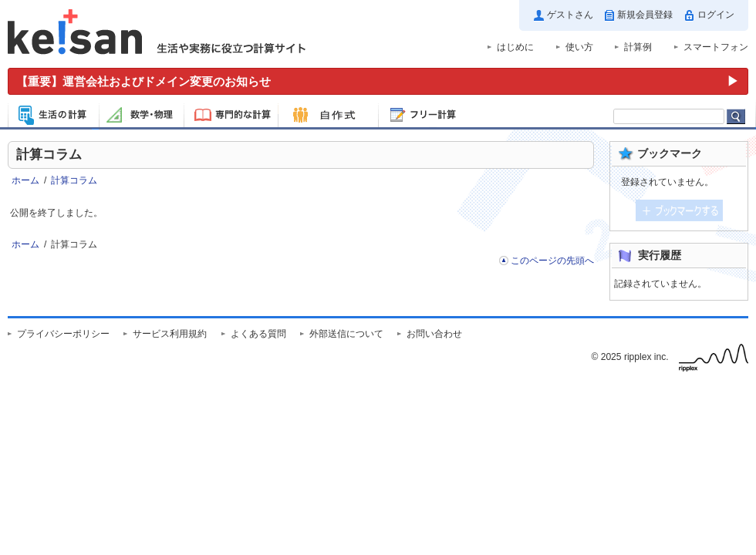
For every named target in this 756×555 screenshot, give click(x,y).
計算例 (638, 47)
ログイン (716, 15)
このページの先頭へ (552, 261)
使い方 (579, 47)
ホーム (25, 180)
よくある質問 (258, 334)
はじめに (515, 47)
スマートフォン (716, 47)
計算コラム (74, 180)
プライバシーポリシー (63, 334)
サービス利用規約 (170, 334)
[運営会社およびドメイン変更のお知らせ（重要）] (378, 81)
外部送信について (346, 334)
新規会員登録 (645, 15)
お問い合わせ (434, 334)
